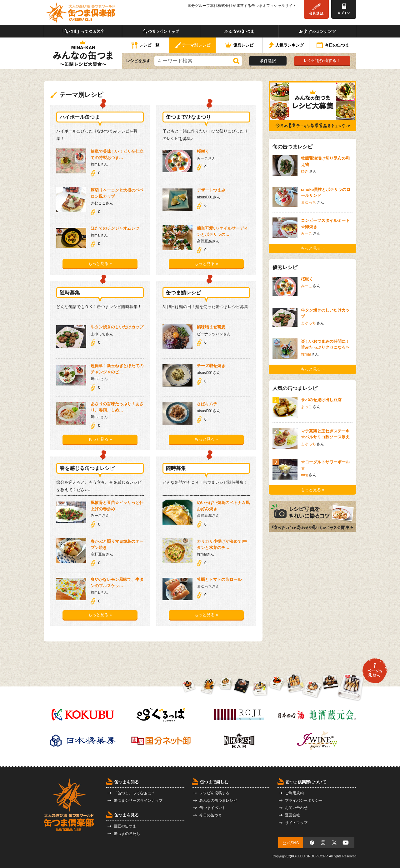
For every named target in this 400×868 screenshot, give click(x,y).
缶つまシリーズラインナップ (138, 801)
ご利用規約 (294, 793)
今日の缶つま (333, 46)
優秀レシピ (239, 45)
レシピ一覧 (145, 46)
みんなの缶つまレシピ (218, 801)
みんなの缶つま (239, 31)
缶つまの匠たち (127, 834)
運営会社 (292, 815)
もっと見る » (100, 264)
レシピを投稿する (214, 793)
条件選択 (268, 61)
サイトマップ (296, 823)
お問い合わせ (296, 808)
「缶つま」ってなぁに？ (83, 31)
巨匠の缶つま (125, 826)
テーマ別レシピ (192, 45)
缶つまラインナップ (161, 31)
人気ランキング (286, 45)
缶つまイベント (212, 808)
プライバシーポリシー (304, 801)
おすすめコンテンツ (317, 31)
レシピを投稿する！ (322, 60)
